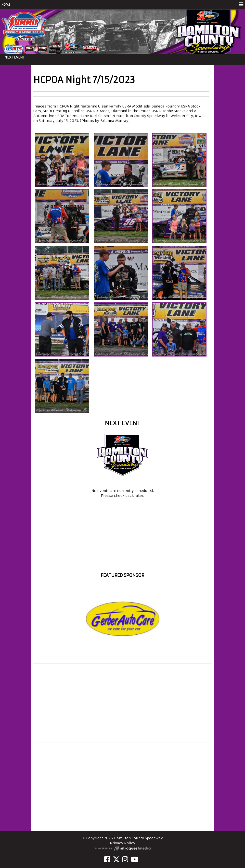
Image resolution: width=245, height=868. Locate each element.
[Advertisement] (123, 703)
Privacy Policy (122, 843)
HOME (6, 5)
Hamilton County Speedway (123, 566)
